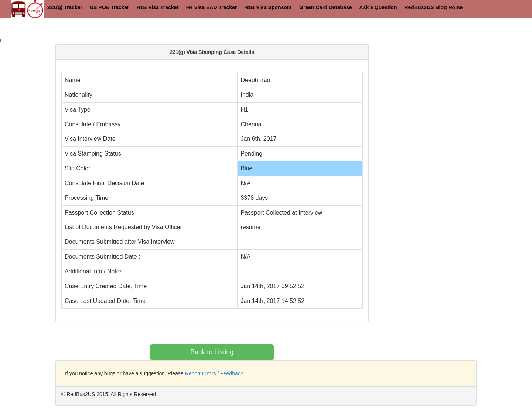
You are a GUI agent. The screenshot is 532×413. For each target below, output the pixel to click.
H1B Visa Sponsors (268, 7)
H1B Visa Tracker (158, 7)
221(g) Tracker (65, 7)
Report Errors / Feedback (214, 373)
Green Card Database (325, 7)
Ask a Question (378, 7)
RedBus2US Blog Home (433, 7)
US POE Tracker (110, 7)
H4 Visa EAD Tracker (212, 7)
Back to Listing (212, 352)
